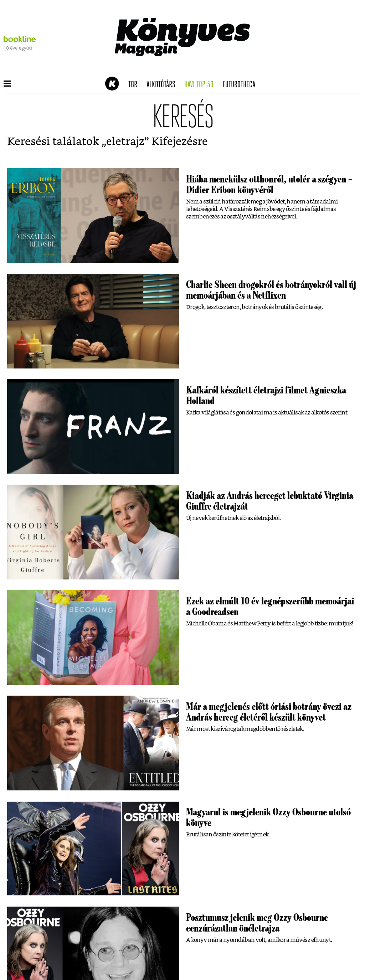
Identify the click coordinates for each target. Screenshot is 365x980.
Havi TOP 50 (201, 85)
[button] (7, 84)
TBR (135, 85)
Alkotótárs (163, 85)
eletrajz (125, 142)
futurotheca (241, 85)
